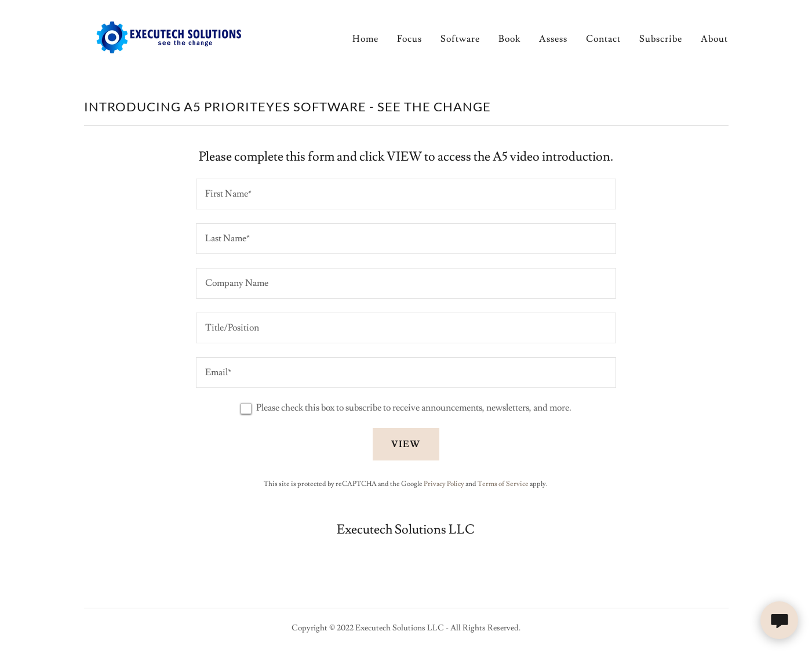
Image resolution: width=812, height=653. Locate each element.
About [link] (714, 39)
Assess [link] (553, 39)
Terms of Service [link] (503, 484)
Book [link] (509, 39)
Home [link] (365, 39)
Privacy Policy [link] (444, 484)
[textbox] (406, 194)
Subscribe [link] (661, 39)
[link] (167, 35)
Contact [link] (603, 39)
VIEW (406, 444)
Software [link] (460, 39)
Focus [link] (409, 39)
